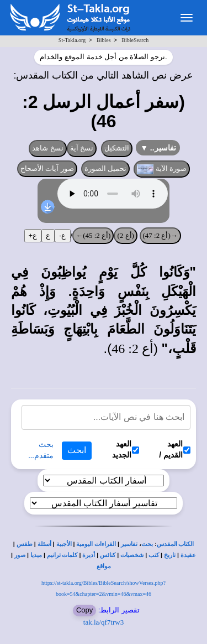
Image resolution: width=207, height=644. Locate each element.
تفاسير (129, 544)
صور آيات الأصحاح (47, 168)
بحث (147, 544)
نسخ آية (82, 148)
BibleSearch (135, 40)
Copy (84, 610)
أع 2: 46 (132, 349)
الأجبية (64, 544)
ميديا (36, 555)
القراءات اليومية (96, 544)
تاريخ (170, 555)
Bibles (104, 40)
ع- (62, 235)
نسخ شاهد (48, 148)
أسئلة (44, 544)
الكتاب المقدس (176, 544)
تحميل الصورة (105, 168)
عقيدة (188, 555)
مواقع (104, 566)
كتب (154, 555)
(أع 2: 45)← (93, 235)
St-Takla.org (72, 40)
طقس (25, 544)
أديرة (89, 555)
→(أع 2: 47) (160, 235)
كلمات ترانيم (62, 555)
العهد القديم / (175, 449)
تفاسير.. (158, 148)
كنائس (108, 555)
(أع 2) (125, 235)
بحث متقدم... (41, 450)
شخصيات (132, 555)
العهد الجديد (126, 449)
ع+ (33, 235)
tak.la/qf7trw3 (104, 622)
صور (20, 555)
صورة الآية (162, 169)
